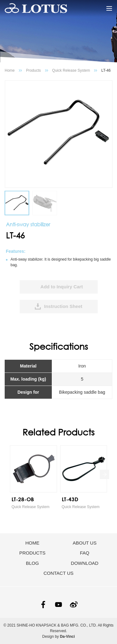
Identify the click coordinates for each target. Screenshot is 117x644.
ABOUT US (85, 543)
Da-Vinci (67, 637)
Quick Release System (71, 70)
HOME (32, 543)
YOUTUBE (58, 605)
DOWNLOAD (85, 563)
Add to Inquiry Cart (62, 287)
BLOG (32, 563)
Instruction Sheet (63, 306)
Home (10, 70)
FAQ (85, 553)
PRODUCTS (32, 553)
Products (33, 70)
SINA (74, 605)
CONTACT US (58, 573)
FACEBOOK (43, 605)
